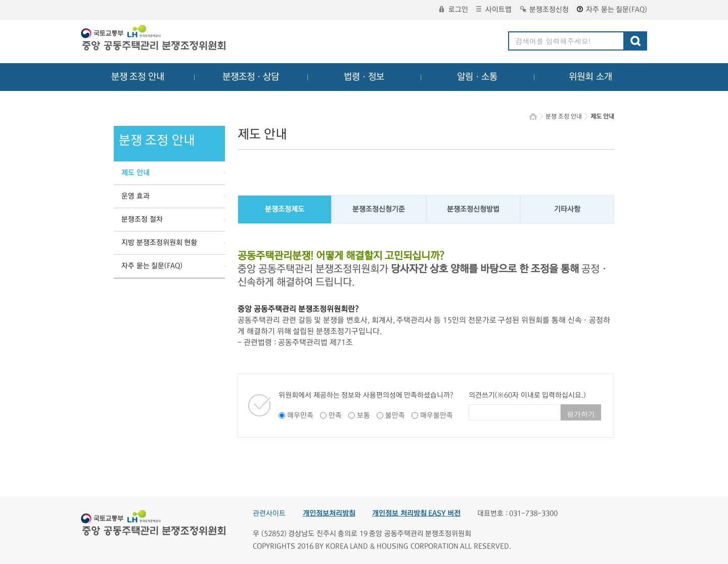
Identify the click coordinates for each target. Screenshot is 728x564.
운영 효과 (135, 196)
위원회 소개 (591, 77)
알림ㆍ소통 (477, 77)
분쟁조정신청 (544, 10)
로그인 (454, 10)
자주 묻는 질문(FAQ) (612, 10)
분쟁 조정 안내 (138, 77)
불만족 (395, 415)
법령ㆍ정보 (364, 77)
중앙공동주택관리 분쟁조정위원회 (154, 39)
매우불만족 (437, 415)
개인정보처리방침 (329, 513)
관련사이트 (269, 513)
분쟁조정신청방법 (473, 209)
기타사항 (567, 209)
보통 (363, 415)
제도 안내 (135, 173)
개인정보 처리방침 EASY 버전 (416, 513)
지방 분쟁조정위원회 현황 (159, 243)
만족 (335, 415)
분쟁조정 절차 (142, 219)
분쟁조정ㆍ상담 (251, 77)
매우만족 (300, 415)
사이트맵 (494, 10)
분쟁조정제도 (285, 209)
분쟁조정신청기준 (379, 209)
